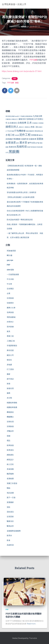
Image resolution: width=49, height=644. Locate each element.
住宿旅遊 (10, 298)
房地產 (9, 365)
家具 (9, 331)
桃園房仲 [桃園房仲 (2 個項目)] (32, 131)
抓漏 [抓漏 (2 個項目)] (27, 131)
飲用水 (9, 535)
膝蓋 (17, 83)
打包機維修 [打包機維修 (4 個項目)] (20, 131)
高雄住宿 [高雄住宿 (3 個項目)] (12, 147)
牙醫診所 (10, 431)
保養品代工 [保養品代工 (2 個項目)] (15, 119)
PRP (15, 79)
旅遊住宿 (10, 388)
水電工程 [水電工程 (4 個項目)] (10, 135)
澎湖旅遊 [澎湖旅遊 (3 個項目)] (35, 135)
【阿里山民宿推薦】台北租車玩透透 (21, 197)
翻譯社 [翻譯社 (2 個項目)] (41, 135)
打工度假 (10, 369)
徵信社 (9, 360)
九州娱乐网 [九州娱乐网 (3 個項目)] (37, 116)
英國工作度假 (12, 483)
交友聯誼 (10, 289)
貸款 (9, 507)
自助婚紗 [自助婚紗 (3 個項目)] (9, 139)
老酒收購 (10, 479)
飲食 (9, 540)
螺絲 (9, 488)
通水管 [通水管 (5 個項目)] (23, 143)
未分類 (9, 398)
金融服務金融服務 (14, 531)
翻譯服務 (10, 474)
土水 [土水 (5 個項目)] (29, 123)
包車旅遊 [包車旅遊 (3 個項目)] (30, 119)
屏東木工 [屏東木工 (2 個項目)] (22, 127)
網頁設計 (10, 460)
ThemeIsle (33, 638)
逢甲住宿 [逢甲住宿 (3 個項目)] (31, 143)
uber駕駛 (10, 270)
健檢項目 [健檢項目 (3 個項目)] (22, 119)
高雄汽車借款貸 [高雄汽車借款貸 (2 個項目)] (32, 147)
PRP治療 (33, 60)
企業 (9, 293)
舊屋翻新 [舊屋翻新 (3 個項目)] (17, 139)
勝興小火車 (11, 308)
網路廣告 (10, 455)
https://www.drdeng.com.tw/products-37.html (22, 71)
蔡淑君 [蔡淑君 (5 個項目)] (12, 143)
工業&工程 (11, 341)
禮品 (9, 441)
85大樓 (10, 255)
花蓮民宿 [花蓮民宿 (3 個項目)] (25, 139)
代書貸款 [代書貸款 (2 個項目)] (8, 119)
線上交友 (10, 464)
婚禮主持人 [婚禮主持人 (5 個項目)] (12, 127)
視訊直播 (10, 493)
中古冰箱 (10, 279)
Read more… (32, 624)
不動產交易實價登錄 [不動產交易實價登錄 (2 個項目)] (26, 116)
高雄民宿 (10, 545)
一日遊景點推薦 (13, 274)
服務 (9, 393)
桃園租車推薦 (12, 407)
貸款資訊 (10, 512)
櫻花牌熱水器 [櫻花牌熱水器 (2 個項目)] (39, 131)
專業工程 (10, 336)
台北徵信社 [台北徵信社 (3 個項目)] (12, 123)
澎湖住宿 (10, 422)
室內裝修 (10, 327)
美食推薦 (10, 469)
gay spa (10, 260)
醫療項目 (10, 521)
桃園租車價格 (12, 403)
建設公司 (10, 355)
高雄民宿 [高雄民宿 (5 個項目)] (22, 147)
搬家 (9, 374)
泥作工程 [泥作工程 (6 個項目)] (25, 135)
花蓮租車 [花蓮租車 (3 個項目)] (33, 139)
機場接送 (10, 412)
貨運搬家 (10, 502)
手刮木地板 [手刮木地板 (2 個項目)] (11, 131)
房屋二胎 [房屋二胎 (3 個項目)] (34, 127)
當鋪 (9, 436)
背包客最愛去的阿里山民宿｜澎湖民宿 (21, 192)
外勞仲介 (10, 322)
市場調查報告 (12, 346)
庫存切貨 (10, 350)
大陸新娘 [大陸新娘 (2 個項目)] (41, 123)
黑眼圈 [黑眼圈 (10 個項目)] (14, 152)
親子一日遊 (11, 497)
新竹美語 (10, 379)
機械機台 (10, 417)
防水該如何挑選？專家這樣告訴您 (20, 220)
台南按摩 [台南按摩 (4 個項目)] (22, 123)
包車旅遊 (10, 312)
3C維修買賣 (11, 251)
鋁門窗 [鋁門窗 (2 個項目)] (37, 143)
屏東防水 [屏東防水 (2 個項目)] (27, 127)
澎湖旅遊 (10, 426)
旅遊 (9, 384)
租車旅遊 (10, 445)
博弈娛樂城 (11, 317)
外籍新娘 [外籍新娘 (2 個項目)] (35, 123)
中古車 (9, 284)
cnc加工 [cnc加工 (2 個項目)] (17, 116)
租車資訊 (10, 450)
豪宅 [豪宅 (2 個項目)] (18, 143)
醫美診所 (10, 526)
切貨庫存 (10, 303)
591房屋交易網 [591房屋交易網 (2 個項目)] (10, 116)
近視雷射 (10, 517)
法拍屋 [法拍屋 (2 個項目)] (17, 135)
